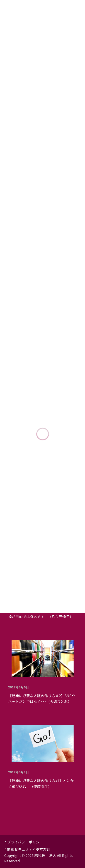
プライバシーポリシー (25, 842)
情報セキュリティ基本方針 (29, 849)
